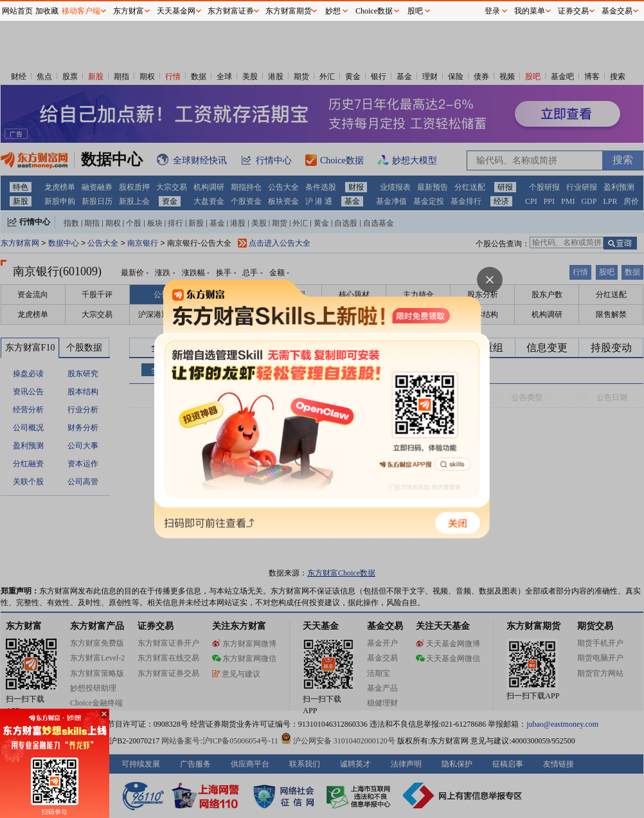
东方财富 (129, 11)
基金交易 (617, 11)
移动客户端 (81, 11)
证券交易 (573, 11)
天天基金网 (176, 11)
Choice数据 (374, 11)
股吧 (415, 11)
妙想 (333, 11)
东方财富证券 (231, 11)
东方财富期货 (289, 11)
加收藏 (47, 11)
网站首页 (17, 11)
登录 (492, 11)
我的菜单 (530, 11)
